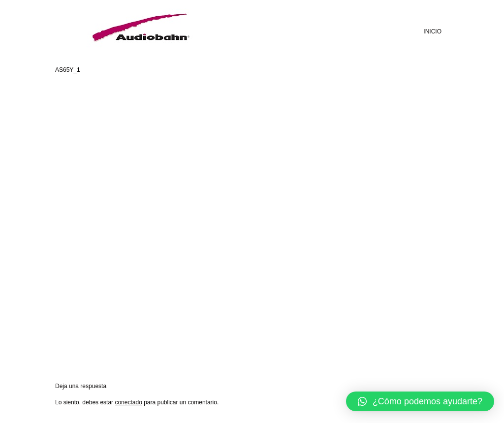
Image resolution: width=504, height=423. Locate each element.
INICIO (432, 31)
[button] (420, 401)
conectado (128, 402)
